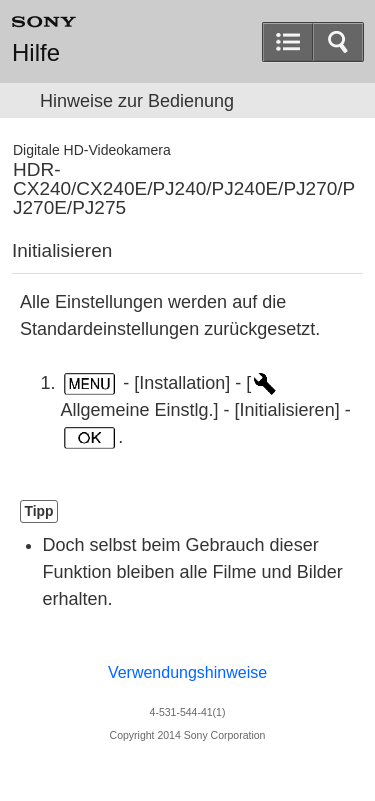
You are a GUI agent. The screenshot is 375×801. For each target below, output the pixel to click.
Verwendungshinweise (187, 672)
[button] (338, 42)
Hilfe (36, 53)
